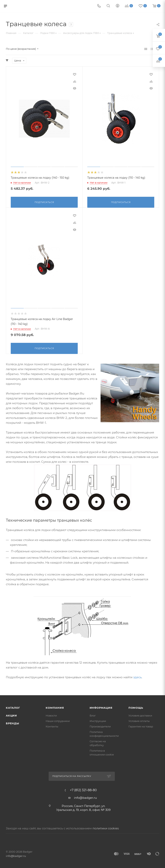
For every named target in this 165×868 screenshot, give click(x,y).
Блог (93, 715)
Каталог (13, 707)
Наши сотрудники (58, 720)
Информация (101, 707)
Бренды (12, 723)
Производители (100, 726)
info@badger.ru (85, 797)
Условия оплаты (139, 720)
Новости (51, 715)
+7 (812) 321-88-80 (83, 789)
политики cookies (106, 828)
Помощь (136, 707)
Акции (11, 715)
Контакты (52, 726)
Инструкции (98, 720)
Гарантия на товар (141, 726)
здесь (137, 676)
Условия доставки (140, 715)
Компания (55, 707)
